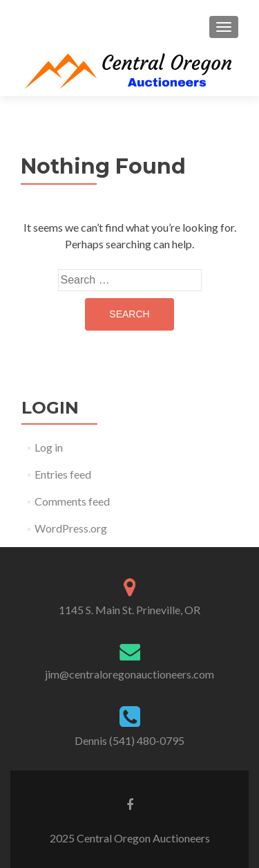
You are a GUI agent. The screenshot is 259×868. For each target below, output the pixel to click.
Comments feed (72, 501)
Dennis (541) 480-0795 (129, 740)
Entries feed (63, 474)
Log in (49, 447)
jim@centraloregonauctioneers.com (129, 674)
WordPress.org (71, 528)
